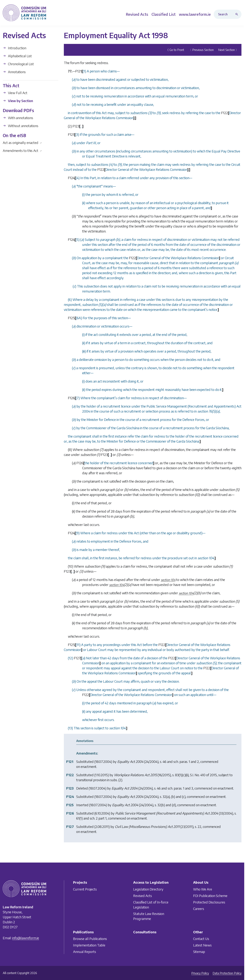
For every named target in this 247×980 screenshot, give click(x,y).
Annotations (14, 72)
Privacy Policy (200, 973)
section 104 (168, 580)
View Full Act (15, 93)
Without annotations (21, 126)
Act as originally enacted (22, 143)
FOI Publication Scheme (210, 896)
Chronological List (18, 64)
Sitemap (199, 952)
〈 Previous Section (201, 50)
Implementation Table (89, 945)
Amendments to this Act (22, 151)
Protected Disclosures (209, 902)
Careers (199, 909)
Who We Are (203, 889)
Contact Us (201, 939)
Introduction (15, 48)
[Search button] (238, 14)
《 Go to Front (175, 50)
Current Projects (85, 889)
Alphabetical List (17, 56)
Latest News (202, 945)
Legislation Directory (148, 889)
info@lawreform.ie (26, 938)
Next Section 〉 (228, 50)
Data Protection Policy (227, 973)
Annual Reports (85, 952)
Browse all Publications (90, 939)
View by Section (18, 101)
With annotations (18, 118)
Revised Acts (143, 896)
